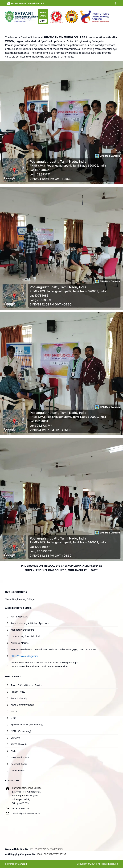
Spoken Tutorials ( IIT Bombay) (27, 725)
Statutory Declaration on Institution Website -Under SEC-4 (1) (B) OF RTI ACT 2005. (54, 649)
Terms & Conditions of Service (27, 685)
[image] (115, 3)
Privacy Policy (18, 692)
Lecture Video (18, 771)
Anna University (19, 698)
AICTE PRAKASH (19, 744)
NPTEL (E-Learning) (21, 731)
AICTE (14, 711)
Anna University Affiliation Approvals (30, 623)
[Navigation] (115, 17)
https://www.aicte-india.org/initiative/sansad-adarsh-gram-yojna (45, 663)
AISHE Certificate (20, 643)
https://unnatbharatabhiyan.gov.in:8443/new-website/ (39, 666)
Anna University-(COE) (22, 705)
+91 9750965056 (20, 808)
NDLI (14, 751)
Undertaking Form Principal (25, 636)
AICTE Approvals (19, 617)
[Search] (108, 17)
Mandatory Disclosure (22, 630)
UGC (13, 718)
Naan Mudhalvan (20, 757)
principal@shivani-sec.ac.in (26, 813)
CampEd (22, 864)
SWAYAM (15, 738)
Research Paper (19, 764)
